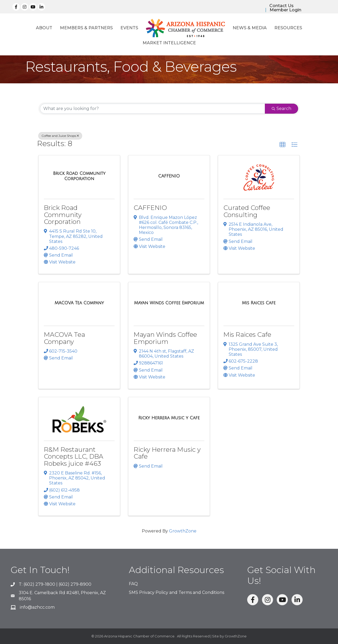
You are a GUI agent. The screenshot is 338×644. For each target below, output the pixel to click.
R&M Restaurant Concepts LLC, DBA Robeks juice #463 (74, 456)
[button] (283, 145)
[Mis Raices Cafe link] (259, 303)
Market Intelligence (169, 43)
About (44, 28)
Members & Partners (86, 28)
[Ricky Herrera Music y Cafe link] (169, 418)
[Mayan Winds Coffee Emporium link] (169, 303)
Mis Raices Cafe (247, 335)
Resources (288, 28)
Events (129, 28)
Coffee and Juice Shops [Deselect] (60, 136)
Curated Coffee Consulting (247, 211)
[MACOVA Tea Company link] (79, 303)
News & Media (250, 28)
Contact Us (281, 6)
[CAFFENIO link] (169, 176)
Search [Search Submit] (281, 109)
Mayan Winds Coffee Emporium (165, 338)
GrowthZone (183, 531)
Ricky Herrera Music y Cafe (167, 453)
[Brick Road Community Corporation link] (79, 176)
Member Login (285, 10)
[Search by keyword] (152, 109)
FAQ (133, 584)
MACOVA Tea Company (64, 338)
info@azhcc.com (37, 607)
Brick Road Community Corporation (63, 215)
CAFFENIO (150, 208)
